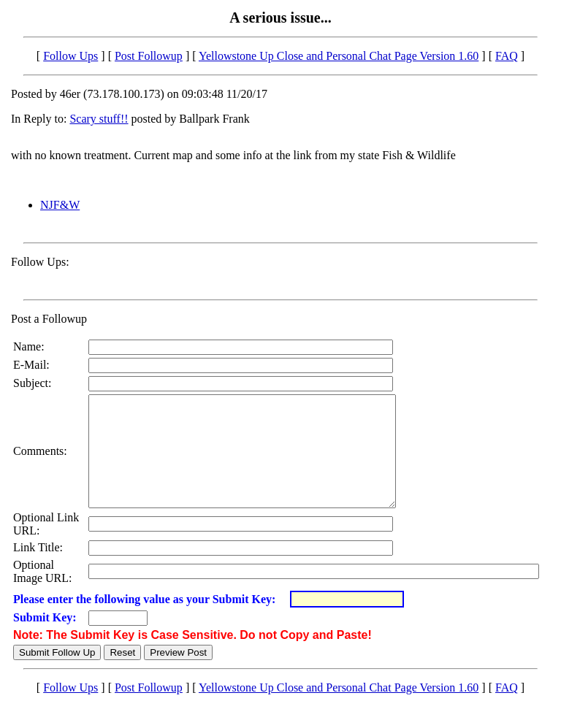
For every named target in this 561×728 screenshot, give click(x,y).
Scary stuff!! (99, 119)
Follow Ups (70, 56)
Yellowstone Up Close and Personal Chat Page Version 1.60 (339, 56)
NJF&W (60, 205)
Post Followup (149, 56)
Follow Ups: (40, 262)
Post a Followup (49, 319)
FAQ (507, 56)
